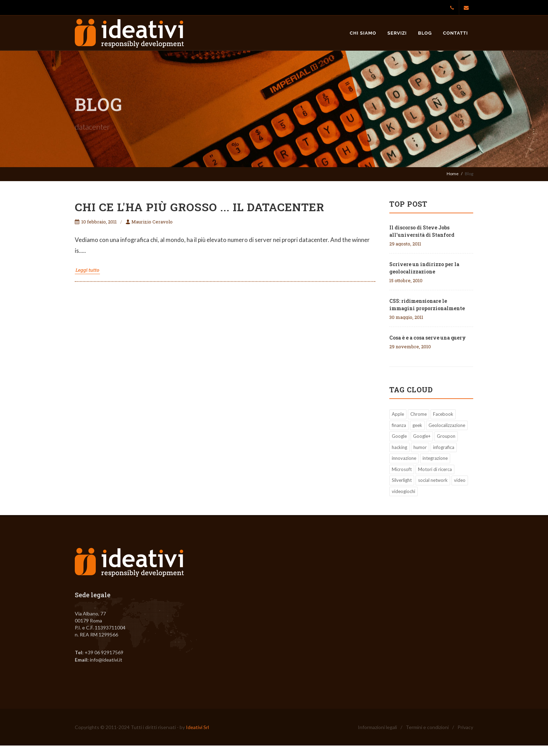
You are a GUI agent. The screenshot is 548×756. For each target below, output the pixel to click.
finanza (399, 425)
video (460, 480)
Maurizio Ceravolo (149, 222)
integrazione (435, 458)
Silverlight (402, 480)
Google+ (422, 436)
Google (399, 436)
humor (420, 447)
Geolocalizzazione (447, 425)
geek (417, 425)
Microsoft (402, 469)
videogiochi (403, 491)
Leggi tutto (87, 270)
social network (433, 480)
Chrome (419, 414)
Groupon (446, 436)
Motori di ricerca (435, 469)
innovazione (404, 458)
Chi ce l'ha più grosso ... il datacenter (200, 207)
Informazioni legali (377, 727)
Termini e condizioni (427, 727)
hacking (399, 447)
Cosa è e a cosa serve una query (428, 338)
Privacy (465, 727)
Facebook (443, 414)
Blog (425, 33)
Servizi (397, 33)
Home (453, 174)
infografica (444, 447)
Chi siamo (363, 33)
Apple (398, 414)
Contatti (456, 33)
